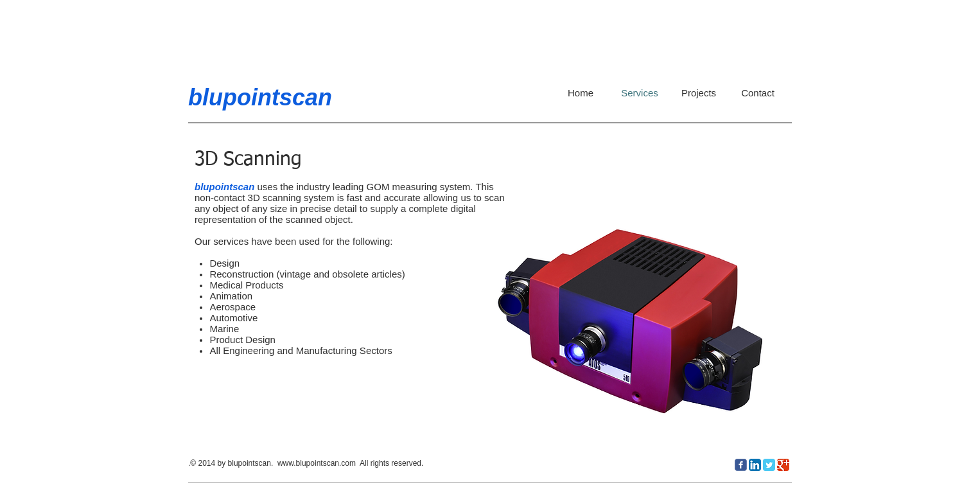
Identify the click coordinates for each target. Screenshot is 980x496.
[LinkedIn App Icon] (755, 465)
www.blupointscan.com (317, 463)
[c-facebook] (741, 465)
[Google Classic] (783, 465)
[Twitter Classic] (769, 465)
